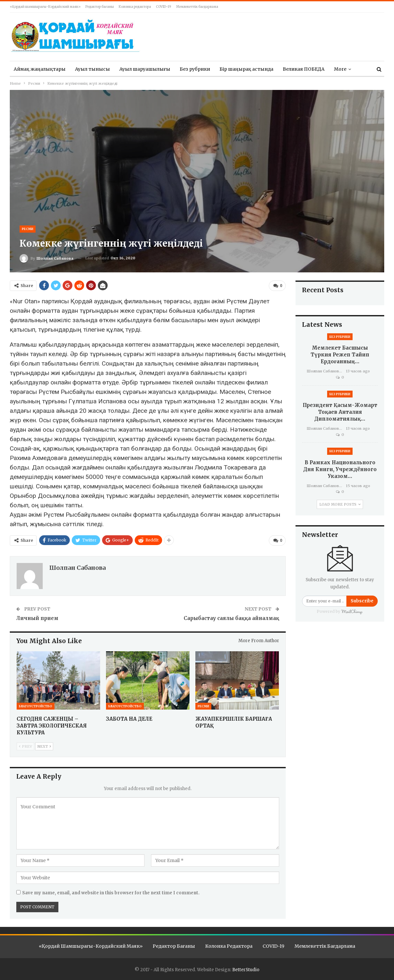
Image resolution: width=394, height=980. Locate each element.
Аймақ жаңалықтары (40, 69)
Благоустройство (36, 706)
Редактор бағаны (100, 7)
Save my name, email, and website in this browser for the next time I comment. (111, 893)
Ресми (28, 229)
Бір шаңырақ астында (246, 69)
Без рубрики (195, 69)
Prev (25, 746)
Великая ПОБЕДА (304, 69)
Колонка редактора (135, 7)
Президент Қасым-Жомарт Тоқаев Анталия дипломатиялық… (340, 412)
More (340, 69)
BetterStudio (246, 970)
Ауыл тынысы (92, 69)
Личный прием (37, 618)
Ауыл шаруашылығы (145, 69)
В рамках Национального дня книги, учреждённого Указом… (340, 469)
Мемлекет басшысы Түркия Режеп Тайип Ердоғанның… (340, 355)
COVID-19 (164, 7)
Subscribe (362, 601)
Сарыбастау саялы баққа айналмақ (231, 618)
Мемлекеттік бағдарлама (197, 7)
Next (44, 746)
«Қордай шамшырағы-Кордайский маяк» (45, 7)
